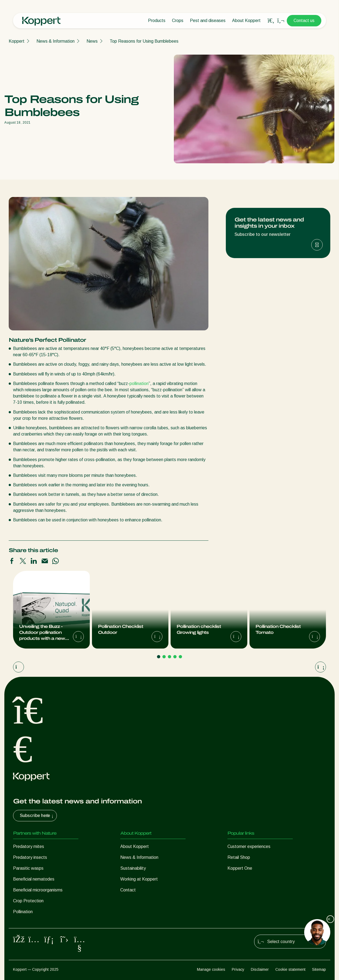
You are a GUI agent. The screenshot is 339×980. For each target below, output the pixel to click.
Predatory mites (29, 846)
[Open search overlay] (271, 21)
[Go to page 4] (175, 657)
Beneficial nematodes (34, 879)
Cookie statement (290, 969)
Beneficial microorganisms (38, 890)
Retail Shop (239, 857)
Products (157, 21)
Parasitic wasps (28, 868)
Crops (178, 21)
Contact (128, 890)
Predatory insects (30, 857)
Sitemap (319, 969)
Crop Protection (28, 901)
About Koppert (246, 21)
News (92, 41)
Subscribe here (37, 816)
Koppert (17, 41)
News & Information (56, 41)
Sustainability (133, 868)
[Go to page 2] (164, 657)
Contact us (304, 21)
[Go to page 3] (169, 657)
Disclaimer (260, 969)
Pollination (23, 912)
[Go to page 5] (180, 657)
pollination (139, 383)
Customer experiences (249, 846)
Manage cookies (211, 969)
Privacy (238, 969)
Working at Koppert (139, 879)
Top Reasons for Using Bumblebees (144, 41)
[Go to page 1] (159, 657)
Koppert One (240, 868)
